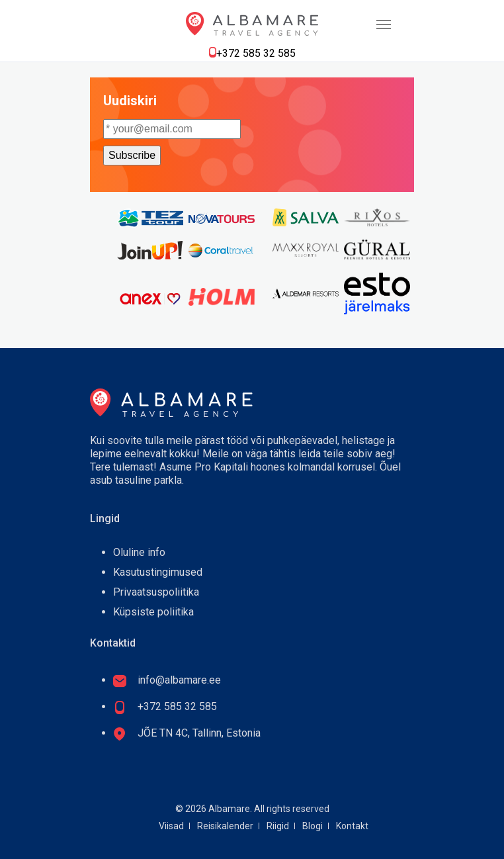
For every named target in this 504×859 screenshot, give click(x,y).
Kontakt (352, 826)
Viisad (171, 826)
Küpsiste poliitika (153, 612)
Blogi (313, 826)
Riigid (278, 826)
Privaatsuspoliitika (156, 592)
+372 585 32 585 (256, 53)
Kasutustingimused (158, 572)
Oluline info (139, 552)
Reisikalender (225, 826)
